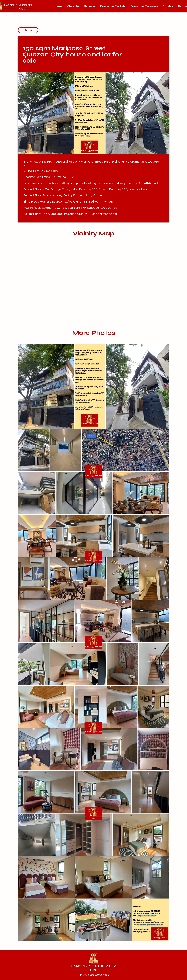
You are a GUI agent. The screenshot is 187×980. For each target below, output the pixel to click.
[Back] (28, 30)
